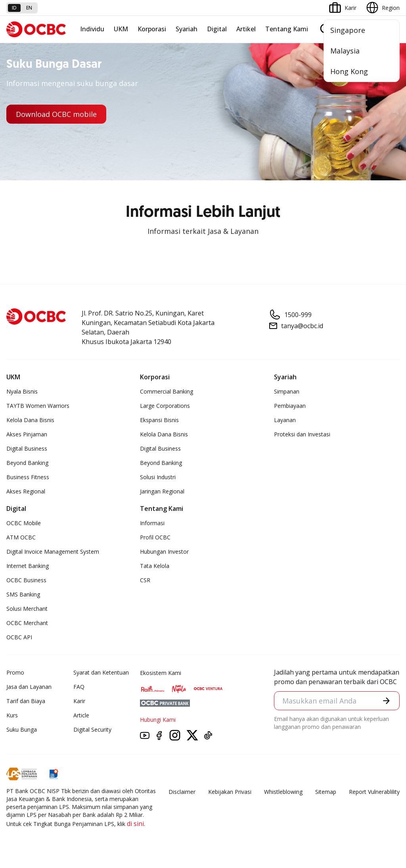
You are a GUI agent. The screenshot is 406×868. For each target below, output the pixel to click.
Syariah (187, 29)
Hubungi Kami (158, 720)
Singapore (348, 30)
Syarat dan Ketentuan (101, 672)
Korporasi (152, 29)
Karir (79, 701)
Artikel (246, 29)
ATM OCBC (21, 537)
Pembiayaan (290, 406)
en (29, 8)
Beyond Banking (27, 463)
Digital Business (27, 448)
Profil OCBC (155, 537)
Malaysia (345, 51)
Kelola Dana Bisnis (30, 420)
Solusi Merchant (27, 609)
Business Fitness (28, 477)
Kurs (12, 715)
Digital (217, 29)
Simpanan (287, 391)
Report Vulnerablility (374, 792)
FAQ (79, 687)
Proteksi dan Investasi (302, 434)
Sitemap (326, 792)
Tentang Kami (287, 29)
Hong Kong (349, 71)
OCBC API (19, 637)
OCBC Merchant (27, 623)
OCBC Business (26, 580)
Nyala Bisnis (22, 391)
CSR (145, 580)
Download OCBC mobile (56, 114)
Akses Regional (26, 491)
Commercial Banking (167, 391)
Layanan (285, 420)
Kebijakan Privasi (230, 792)
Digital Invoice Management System (53, 552)
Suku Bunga (22, 729)
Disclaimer (182, 792)
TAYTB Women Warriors (38, 406)
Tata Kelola (155, 566)
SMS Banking (23, 594)
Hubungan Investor (164, 552)
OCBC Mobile (24, 523)
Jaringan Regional (162, 491)
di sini (135, 824)
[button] (386, 701)
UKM (121, 29)
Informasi (152, 523)
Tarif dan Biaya (26, 701)
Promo (15, 672)
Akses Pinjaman (27, 434)
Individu (92, 29)
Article (81, 715)
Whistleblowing (283, 792)
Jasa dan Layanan (29, 687)
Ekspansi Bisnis (159, 420)
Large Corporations (165, 406)
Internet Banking (28, 566)
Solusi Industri (158, 477)
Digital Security (92, 729)
